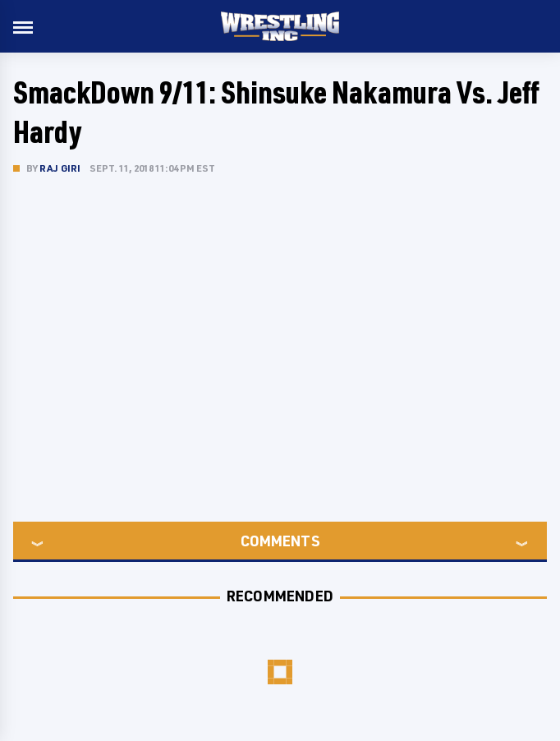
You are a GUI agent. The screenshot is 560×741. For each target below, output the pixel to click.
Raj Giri (60, 168)
